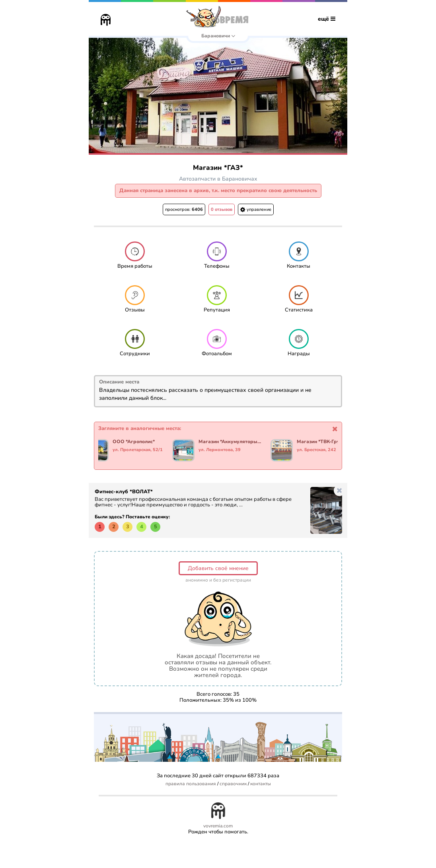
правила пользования (191, 784)
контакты (261, 784)
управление (256, 209)
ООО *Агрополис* (134, 442)
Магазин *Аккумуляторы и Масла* (230, 442)
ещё (327, 19)
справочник (233, 784)
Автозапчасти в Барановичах (218, 179)
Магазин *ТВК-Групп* (322, 442)
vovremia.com (218, 826)
